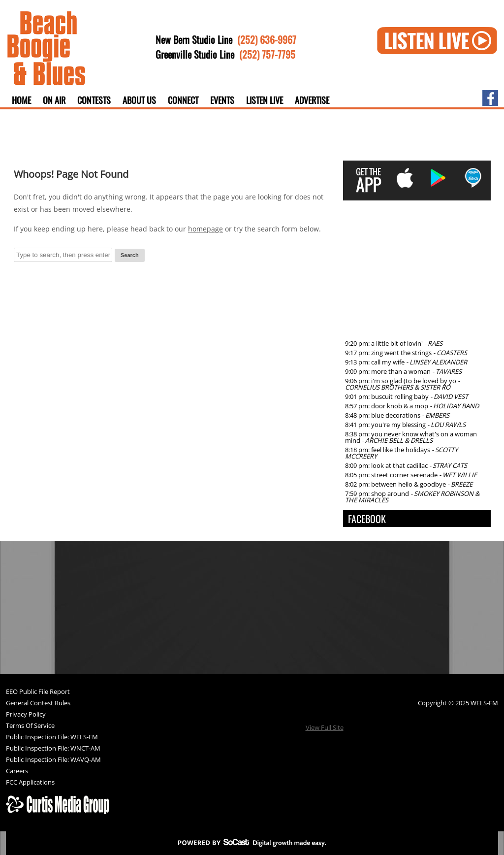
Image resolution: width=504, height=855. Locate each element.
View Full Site (325, 727)
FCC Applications (30, 783)
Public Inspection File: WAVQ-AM (53, 760)
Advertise (312, 100)
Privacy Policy (26, 715)
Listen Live (265, 100)
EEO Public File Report (38, 692)
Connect (183, 100)
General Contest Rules (38, 704)
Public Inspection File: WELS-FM (52, 738)
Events (222, 100)
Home (21, 100)
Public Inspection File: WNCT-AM (53, 749)
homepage (205, 229)
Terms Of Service (30, 726)
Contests (94, 100)
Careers (17, 772)
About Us (139, 100)
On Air (54, 100)
